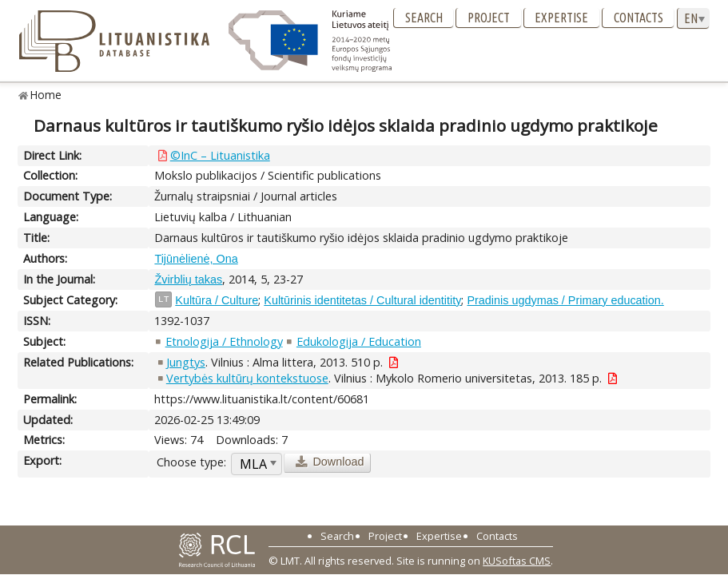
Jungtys (186, 362)
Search (424, 18)
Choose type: (191, 462)
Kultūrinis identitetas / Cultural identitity (362, 300)
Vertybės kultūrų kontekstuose (247, 378)
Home (46, 95)
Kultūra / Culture (217, 300)
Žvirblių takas (188, 280)
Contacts (638, 18)
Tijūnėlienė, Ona (196, 259)
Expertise (561, 18)
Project (489, 18)
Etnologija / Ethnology (224, 341)
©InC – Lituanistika (220, 155)
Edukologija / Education (359, 341)
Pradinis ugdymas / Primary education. (565, 300)
